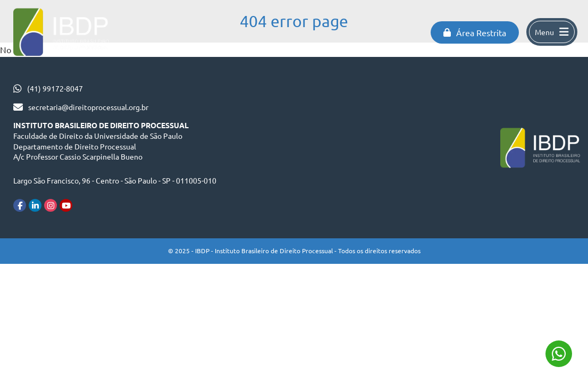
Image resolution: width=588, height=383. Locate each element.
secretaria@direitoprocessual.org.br (88, 107)
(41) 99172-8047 (55, 88)
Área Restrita (475, 32)
